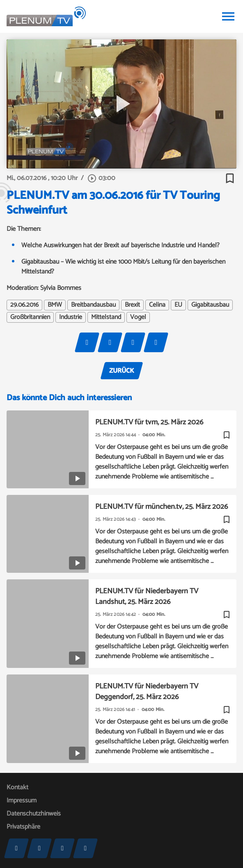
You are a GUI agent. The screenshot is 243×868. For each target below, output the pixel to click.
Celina (157, 305)
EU (178, 305)
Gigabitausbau (210, 305)
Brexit (132, 305)
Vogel (138, 317)
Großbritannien (30, 317)
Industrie (71, 317)
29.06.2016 (24, 305)
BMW (55, 305)
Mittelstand (106, 317)
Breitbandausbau (93, 305)
